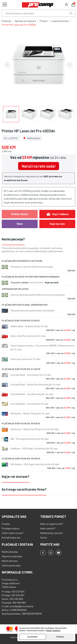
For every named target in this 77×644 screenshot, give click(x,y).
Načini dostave (10, 561)
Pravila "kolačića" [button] (53, 631)
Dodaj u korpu (20, 214)
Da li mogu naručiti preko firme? (24, 489)
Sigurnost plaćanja (12, 556)
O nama (6, 524)
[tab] (38, 239)
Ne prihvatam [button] (32, 637)
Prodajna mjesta (11, 528)
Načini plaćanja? (13, 239)
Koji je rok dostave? (16, 477)
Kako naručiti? (48, 528)
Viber (20, 224)
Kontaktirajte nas (11, 537)
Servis (44, 537)
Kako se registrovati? (52, 524)
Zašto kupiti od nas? (13, 533)
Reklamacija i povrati (51, 533)
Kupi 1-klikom (57, 214)
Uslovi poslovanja (11, 565)
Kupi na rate (57, 224)
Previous (7, 65)
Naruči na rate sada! (39, 166)
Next (70, 65)
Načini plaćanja (10, 552)
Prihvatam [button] (60, 637)
